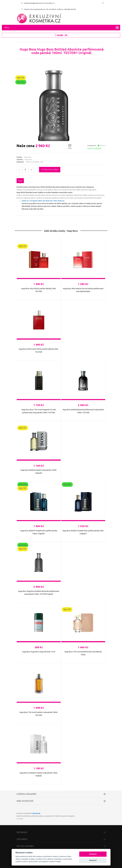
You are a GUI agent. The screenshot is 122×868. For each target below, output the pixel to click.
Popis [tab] (20, 181)
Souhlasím (93, 854)
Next (22, 819)
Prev (18, 819)
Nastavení (93, 860)
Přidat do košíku (50, 170)
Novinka (21, 82)
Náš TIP (21, 78)
